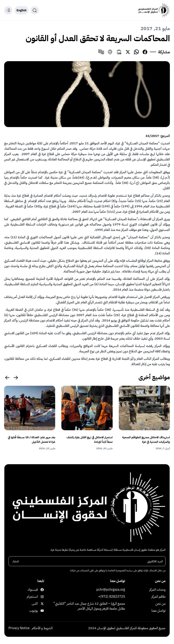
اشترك (15, 562)
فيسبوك (40, 590)
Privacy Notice (19, 628)
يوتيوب (40, 611)
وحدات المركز (158, 590)
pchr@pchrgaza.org (111, 590)
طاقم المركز (159, 597)
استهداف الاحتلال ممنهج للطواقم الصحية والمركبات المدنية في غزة (146, 440)
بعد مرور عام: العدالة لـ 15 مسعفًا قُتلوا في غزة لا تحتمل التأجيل (32, 440)
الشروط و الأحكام (42, 628)
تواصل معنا (159, 611)
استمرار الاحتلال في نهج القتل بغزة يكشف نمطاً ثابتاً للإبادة (90, 440)
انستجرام (40, 597)
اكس (40, 604)
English (21, 10)
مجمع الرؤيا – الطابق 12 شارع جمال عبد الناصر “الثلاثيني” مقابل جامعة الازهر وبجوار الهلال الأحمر (89, 606)
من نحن (160, 604)
